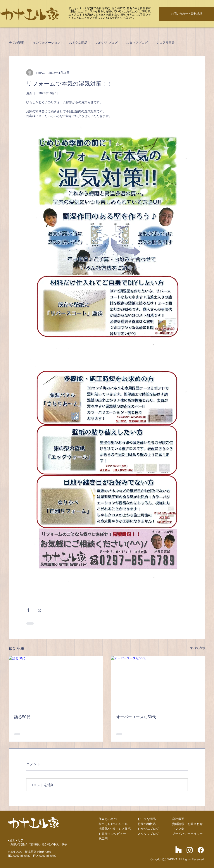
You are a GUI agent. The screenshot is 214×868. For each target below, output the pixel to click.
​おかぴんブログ (148, 829)
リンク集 (178, 829)
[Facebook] (201, 850)
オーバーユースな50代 (136, 717)
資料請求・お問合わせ (187, 824)
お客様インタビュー (112, 834)
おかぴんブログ (107, 43)
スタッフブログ (137, 43)
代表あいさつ (108, 819)
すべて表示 (198, 648)
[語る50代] (56, 683)
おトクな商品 (78, 43)
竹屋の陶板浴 (147, 824)
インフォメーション (47, 43)
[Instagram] (190, 850)
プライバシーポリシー (187, 834)
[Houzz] (179, 850)
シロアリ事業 (166, 43)
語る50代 (22, 717)
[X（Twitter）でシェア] (39, 610)
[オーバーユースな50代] (158, 683)
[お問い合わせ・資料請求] (186, 14)
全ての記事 (16, 43)
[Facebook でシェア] (28, 610)
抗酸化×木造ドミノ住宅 (115, 829)
